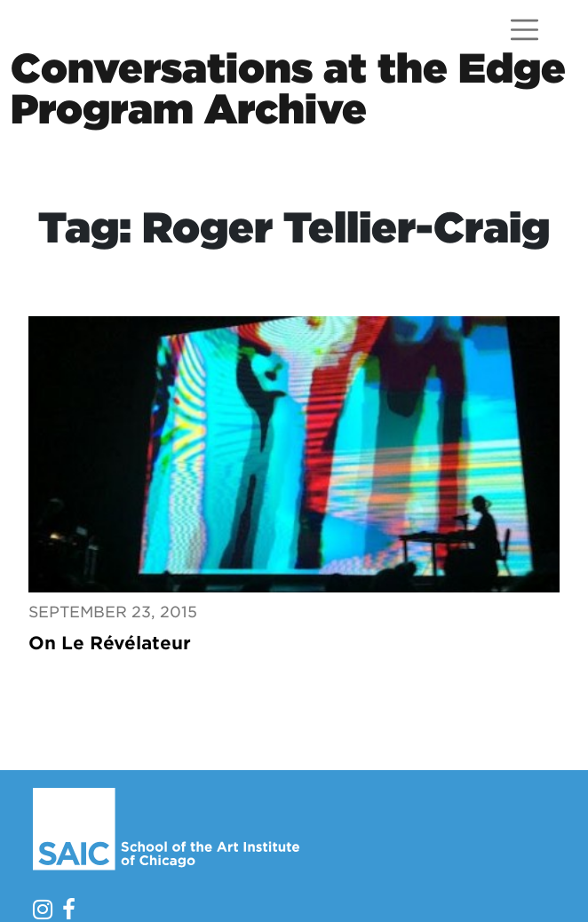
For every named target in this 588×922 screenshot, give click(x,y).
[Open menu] (524, 30)
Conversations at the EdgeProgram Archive (288, 89)
